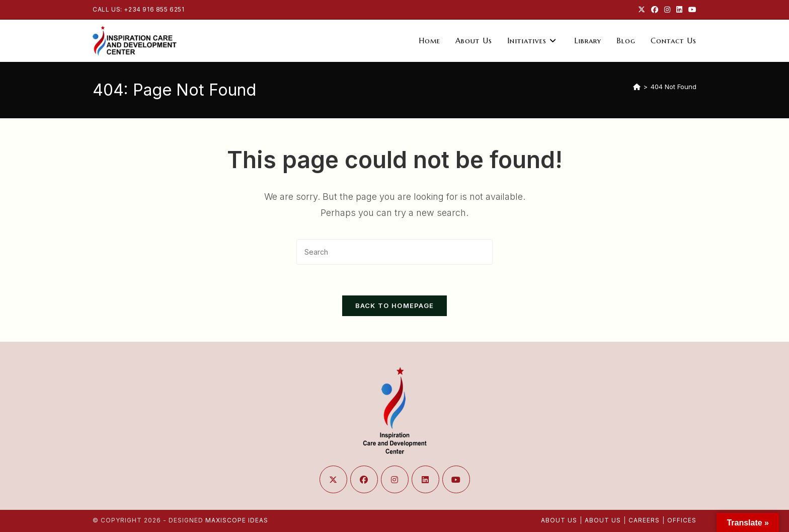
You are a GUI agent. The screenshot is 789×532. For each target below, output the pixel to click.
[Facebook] (364, 479)
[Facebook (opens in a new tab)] (655, 10)
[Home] (637, 87)
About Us (559, 520)
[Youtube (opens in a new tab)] (691, 10)
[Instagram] (395, 479)
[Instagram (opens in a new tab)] (667, 10)
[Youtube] (456, 479)
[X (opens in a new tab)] (642, 10)
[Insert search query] (395, 252)
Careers (644, 520)
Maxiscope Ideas (237, 520)
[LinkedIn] (425, 479)
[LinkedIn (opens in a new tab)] (679, 10)
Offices (682, 520)
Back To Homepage (395, 306)
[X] (333, 479)
